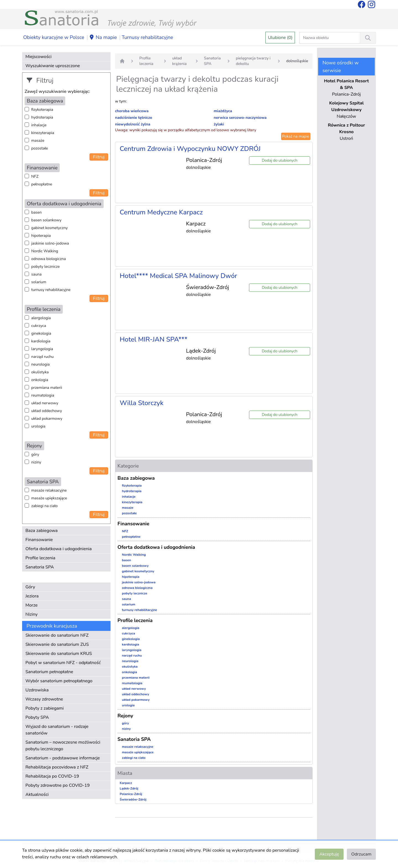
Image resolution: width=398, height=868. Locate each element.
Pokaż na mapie (296, 136)
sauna (36, 274)
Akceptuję (329, 854)
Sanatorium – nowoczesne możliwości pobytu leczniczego (63, 746)
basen (36, 212)
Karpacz (126, 783)
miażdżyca (223, 111)
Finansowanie (39, 540)
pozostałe (40, 148)
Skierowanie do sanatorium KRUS (59, 654)
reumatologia (43, 395)
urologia (38, 426)
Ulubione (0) (280, 38)
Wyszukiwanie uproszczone (53, 66)
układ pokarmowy (47, 419)
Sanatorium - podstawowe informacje (63, 758)
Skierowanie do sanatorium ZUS (57, 644)
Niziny (32, 614)
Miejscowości (38, 57)
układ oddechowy (47, 411)
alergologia (41, 318)
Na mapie (103, 38)
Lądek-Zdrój (129, 788)
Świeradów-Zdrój (133, 799)
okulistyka (40, 372)
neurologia (40, 364)
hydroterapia (42, 117)
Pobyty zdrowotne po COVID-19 (58, 785)
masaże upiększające (49, 498)
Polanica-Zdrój (131, 794)
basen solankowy (46, 220)
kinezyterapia (43, 133)
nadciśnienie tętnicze (133, 118)
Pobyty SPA (37, 717)
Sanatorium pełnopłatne (49, 672)
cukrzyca (39, 326)
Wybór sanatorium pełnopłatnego (59, 681)
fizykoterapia (42, 110)
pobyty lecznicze (45, 267)
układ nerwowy (45, 403)
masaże (38, 141)
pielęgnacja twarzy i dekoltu (253, 61)
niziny (36, 462)
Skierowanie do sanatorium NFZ (57, 635)
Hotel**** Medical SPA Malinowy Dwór (178, 276)
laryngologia (42, 349)
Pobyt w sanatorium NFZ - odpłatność (63, 663)
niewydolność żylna (133, 124)
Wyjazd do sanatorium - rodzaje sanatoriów (57, 730)
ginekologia (41, 333)
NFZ (35, 176)
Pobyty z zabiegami (44, 708)
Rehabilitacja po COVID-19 (52, 776)
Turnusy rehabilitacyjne (147, 37)
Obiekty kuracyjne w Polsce (54, 37)
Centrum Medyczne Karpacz (161, 212)
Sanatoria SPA (40, 567)
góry (35, 454)
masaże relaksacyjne (49, 490)
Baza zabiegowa (42, 531)
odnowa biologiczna (49, 259)
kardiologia (41, 341)
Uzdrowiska (37, 690)
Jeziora (32, 596)
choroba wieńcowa (132, 111)
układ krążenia (179, 61)
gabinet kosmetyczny (49, 228)
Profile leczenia (40, 558)
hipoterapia (41, 236)
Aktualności (37, 794)
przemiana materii (47, 388)
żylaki (219, 124)
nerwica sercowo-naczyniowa (240, 118)
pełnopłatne (42, 184)
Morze (32, 605)
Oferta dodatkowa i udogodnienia (59, 549)
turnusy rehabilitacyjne (51, 290)
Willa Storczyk (142, 403)
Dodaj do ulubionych (280, 160)
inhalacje (39, 125)
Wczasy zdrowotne (44, 699)
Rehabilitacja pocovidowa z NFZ (57, 767)
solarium (39, 282)
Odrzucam (361, 854)
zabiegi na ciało (44, 506)
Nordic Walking (45, 251)
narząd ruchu (42, 357)
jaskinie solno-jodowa (50, 243)
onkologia (40, 380)
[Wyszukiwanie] (368, 38)
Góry (30, 587)
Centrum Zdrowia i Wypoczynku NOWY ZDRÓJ (190, 149)
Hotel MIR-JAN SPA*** (154, 339)
